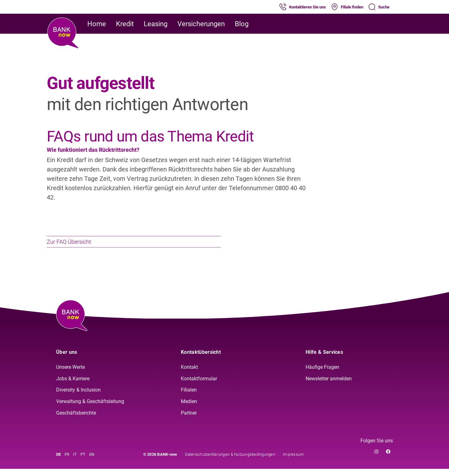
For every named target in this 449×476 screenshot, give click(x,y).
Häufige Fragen (322, 375)
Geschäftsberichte (76, 420)
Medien (189, 409)
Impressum (293, 462)
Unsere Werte (70, 375)
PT (83, 462)
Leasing (156, 24)
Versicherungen (201, 24)
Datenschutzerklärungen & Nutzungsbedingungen (230, 462)
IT (75, 462)
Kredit (125, 24)
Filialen (189, 397)
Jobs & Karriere (73, 386)
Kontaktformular (199, 386)
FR (67, 462)
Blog (242, 24)
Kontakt (189, 375)
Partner (189, 420)
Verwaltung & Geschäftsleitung (90, 409)
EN (92, 462)
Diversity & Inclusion (78, 397)
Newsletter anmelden (329, 386)
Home (97, 24)
